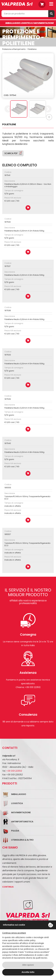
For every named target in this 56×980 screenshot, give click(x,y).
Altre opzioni (28, 965)
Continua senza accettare (14, 933)
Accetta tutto (28, 972)
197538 (8, 310)
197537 (8, 266)
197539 (8, 399)
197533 (8, 222)
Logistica (17, 803)
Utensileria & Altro (22, 840)
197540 (8, 443)
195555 (8, 488)
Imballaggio (19, 794)
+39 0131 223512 (14, 771)
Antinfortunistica (22, 822)
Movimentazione (21, 812)
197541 (7, 175)
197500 (8, 355)
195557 (8, 534)
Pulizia (15, 831)
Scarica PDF (11, 153)
